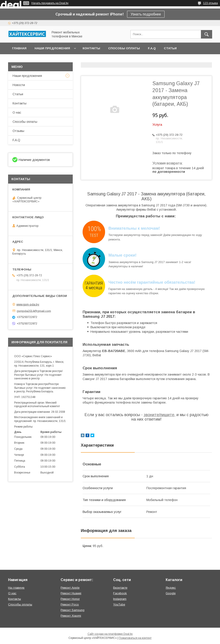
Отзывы (18, 131)
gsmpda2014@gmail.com (34, 311)
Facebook (120, 593)
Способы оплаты (124, 48)
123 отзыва (210, 3)
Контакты (91, 48)
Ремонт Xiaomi (71, 616)
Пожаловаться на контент (135, 638)
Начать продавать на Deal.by (50, 3)
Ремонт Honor (70, 599)
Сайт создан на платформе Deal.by (110, 634)
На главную (16, 588)
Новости (19, 85)
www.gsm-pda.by (28, 304)
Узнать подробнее (146, 14)
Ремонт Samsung (73, 610)
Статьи (170, 48)
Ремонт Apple (70, 588)
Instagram (120, 599)
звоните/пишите (159, 415)
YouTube (119, 604)
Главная (19, 48)
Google (171, 593)
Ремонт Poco (70, 604)
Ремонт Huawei (71, 593)
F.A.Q (152, 48)
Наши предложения (52, 48)
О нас (17, 112)
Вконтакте (120, 588)
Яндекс (171, 588)
